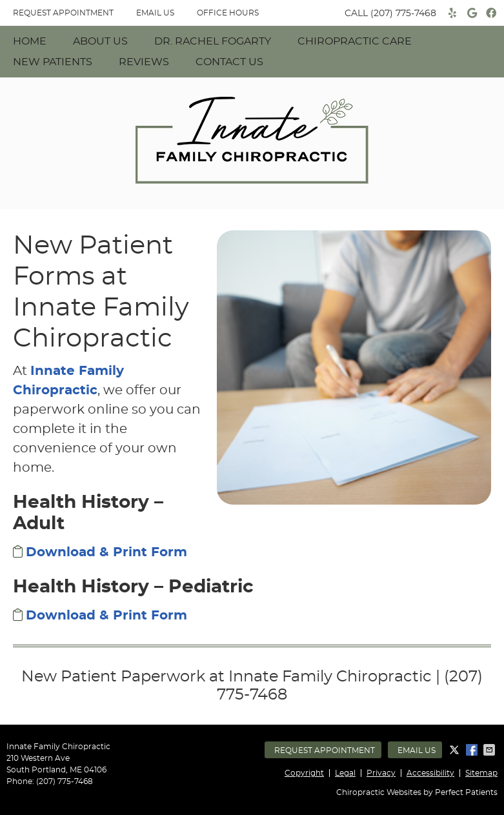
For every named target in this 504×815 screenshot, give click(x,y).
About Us (100, 41)
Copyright (304, 773)
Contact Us (229, 62)
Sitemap (481, 773)
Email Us (155, 13)
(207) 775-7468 (403, 14)
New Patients (53, 62)
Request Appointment (325, 750)
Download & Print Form (106, 552)
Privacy (381, 773)
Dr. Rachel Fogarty (213, 41)
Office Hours (228, 13)
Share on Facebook (473, 750)
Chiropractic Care (355, 41)
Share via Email (490, 750)
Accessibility (430, 773)
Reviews (144, 62)
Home (30, 41)
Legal (345, 773)
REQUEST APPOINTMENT (63, 13)
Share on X (456, 750)
